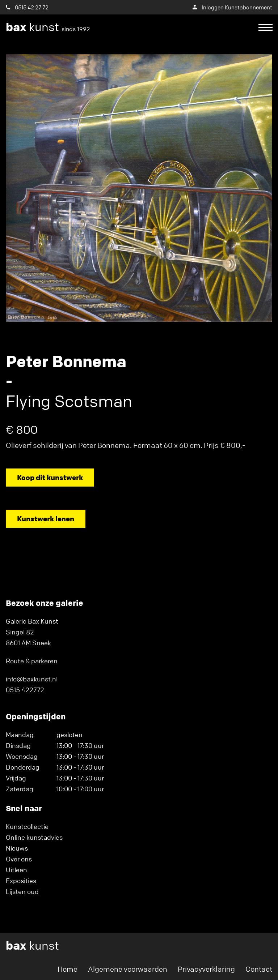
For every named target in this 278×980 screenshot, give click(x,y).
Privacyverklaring (206, 969)
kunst (48, 27)
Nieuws (17, 848)
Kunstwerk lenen (46, 519)
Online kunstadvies (34, 837)
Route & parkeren (32, 661)
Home (68, 969)
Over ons (19, 859)
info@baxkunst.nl (32, 679)
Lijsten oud (22, 891)
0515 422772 (25, 690)
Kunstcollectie (27, 826)
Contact (259, 969)
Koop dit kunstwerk (50, 477)
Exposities (21, 881)
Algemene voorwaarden (128, 969)
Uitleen (16, 870)
